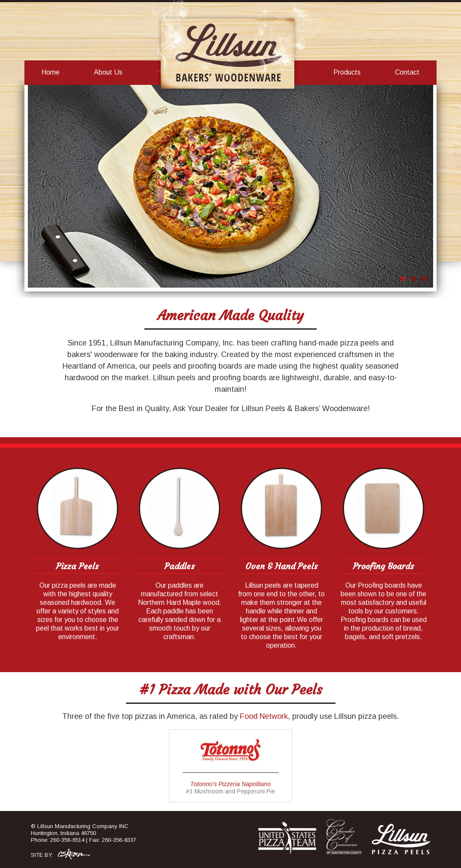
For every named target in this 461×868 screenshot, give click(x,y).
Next (422, 187)
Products (347, 72)
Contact (407, 72)
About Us (108, 72)
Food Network (264, 716)
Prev (39, 187)
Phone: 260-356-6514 (58, 840)
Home (51, 72)
